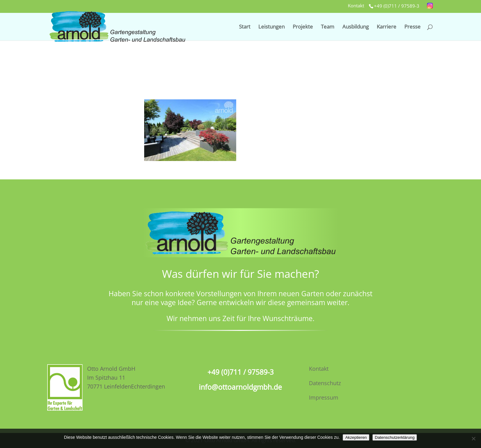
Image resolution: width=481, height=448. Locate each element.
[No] (473, 438)
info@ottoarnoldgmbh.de (240, 387)
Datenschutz (325, 383)
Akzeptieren (356, 437)
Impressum (324, 397)
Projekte (303, 27)
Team (328, 27)
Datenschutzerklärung (395, 437)
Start (245, 27)
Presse (412, 27)
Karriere (387, 27)
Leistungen (271, 27)
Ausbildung (356, 27)
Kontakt (356, 6)
